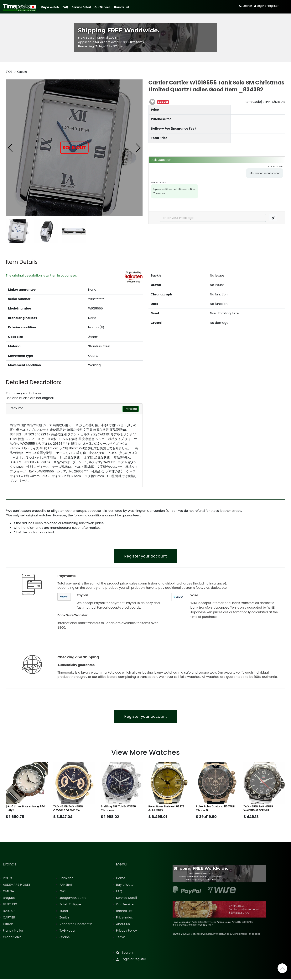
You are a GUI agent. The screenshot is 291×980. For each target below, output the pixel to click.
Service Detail (81, 7)
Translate (130, 409)
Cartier (22, 72)
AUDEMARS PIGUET (17, 886)
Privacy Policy (127, 932)
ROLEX (7, 879)
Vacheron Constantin (76, 925)
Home (121, 879)
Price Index (124, 919)
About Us (123, 925)
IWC (63, 892)
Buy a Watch (50, 7)
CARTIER (9, 919)
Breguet (9, 899)
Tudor (64, 912)
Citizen (8, 925)
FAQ (65, 7)
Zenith (64, 919)
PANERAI (66, 886)
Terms (121, 938)
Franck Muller (13, 932)
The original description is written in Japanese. (41, 275)
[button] (10, 148)
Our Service (103, 7)
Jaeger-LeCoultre (73, 899)
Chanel (65, 938)
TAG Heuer (68, 932)
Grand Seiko (12, 938)
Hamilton (67, 879)
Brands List (122, 7)
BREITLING (10, 905)
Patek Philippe (70, 905)
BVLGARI (9, 912)
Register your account (145, 556)
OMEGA (8, 892)
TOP (9, 72)
